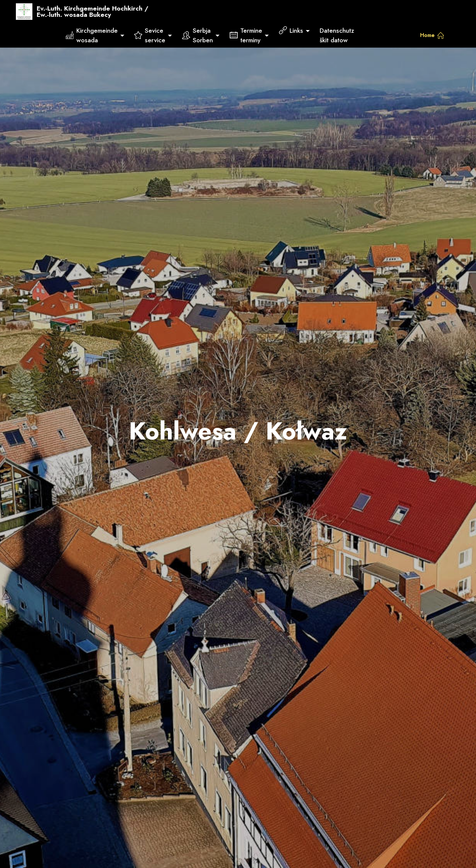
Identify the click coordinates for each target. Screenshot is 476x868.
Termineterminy (246, 35)
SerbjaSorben (198, 35)
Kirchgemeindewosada (92, 35)
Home (432, 35)
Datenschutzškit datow (337, 35)
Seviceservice (150, 35)
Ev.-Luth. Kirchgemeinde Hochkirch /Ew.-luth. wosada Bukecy (93, 12)
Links (291, 30)
